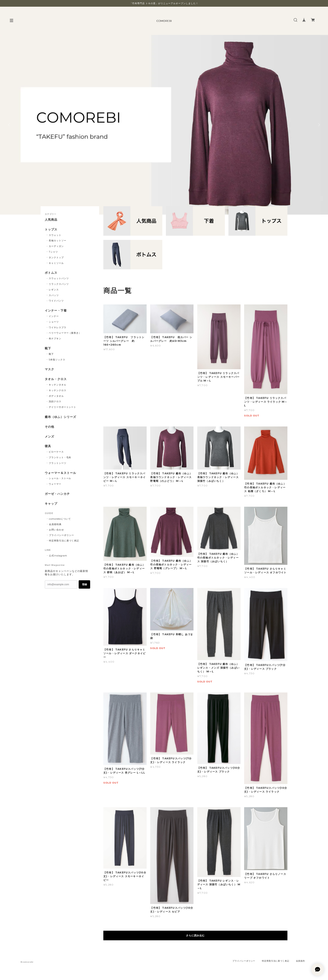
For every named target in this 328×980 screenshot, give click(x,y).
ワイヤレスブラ (58, 327)
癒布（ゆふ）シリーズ (60, 417)
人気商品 (51, 220)
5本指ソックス (57, 360)
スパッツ (54, 295)
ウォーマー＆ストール (60, 473)
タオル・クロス (56, 379)
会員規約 (301, 961)
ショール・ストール (60, 478)
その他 (49, 427)
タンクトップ (56, 257)
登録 (85, 584)
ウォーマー (55, 484)
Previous (9, 125)
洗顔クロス (55, 401)
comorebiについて (60, 519)
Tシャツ (53, 252)
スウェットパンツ (59, 278)
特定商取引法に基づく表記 (64, 541)
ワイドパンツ (56, 301)
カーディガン (56, 246)
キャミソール (56, 263)
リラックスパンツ (59, 284)
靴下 (48, 348)
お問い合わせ (56, 530)
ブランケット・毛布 (60, 457)
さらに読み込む (195, 935)
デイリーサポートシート (63, 407)
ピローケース (56, 452)
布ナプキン (55, 339)
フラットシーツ (58, 463)
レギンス (54, 290)
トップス (51, 230)
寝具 (48, 446)
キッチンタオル (58, 385)
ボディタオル (56, 396)
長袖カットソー (58, 241)
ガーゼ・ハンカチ (57, 494)
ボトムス (51, 273)
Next (319, 125)
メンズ (49, 437)
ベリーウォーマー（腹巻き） (65, 333)
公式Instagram (58, 556)
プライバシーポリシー (61, 535)
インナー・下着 (56, 311)
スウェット (55, 235)
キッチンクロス (58, 390)
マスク (49, 369)
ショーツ (54, 322)
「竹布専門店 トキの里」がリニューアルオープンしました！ (164, 3)
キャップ (51, 504)
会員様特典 (55, 524)
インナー (54, 316)
